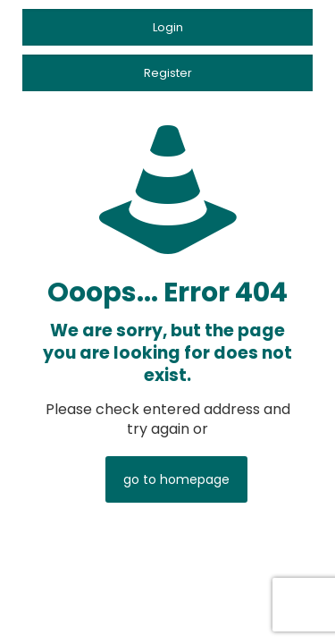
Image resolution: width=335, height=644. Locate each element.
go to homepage (176, 479)
